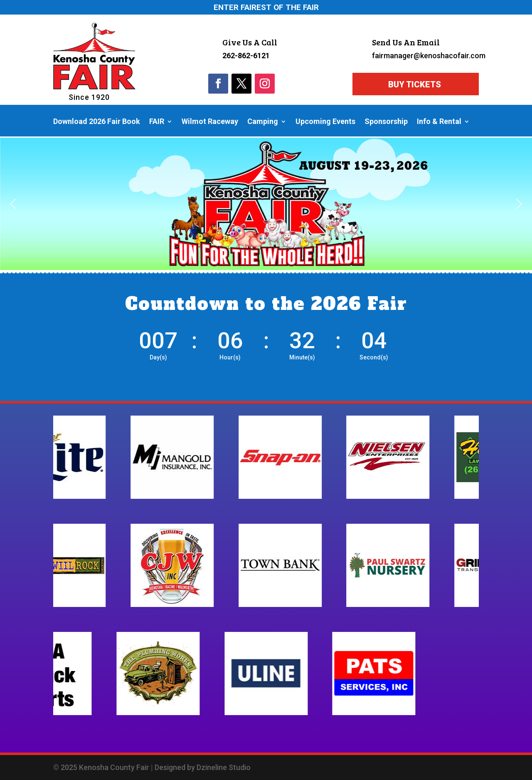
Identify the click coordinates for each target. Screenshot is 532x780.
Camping (263, 122)
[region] (266, 204)
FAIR (157, 122)
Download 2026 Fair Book (97, 122)
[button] (13, 204)
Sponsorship (386, 122)
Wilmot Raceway (210, 122)
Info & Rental (439, 122)
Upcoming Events (325, 122)
